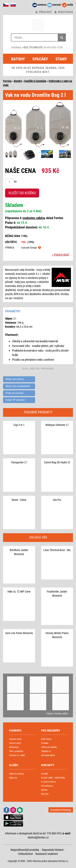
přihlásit (44, 12)
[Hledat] (62, 37)
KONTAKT (57, 5)
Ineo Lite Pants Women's (19, 633)
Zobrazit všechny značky (57, 714)
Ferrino (7, 81)
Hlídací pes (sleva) (15, 379)
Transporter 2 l (19, 462)
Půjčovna (13, 778)
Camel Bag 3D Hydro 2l (57, 462)
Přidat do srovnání (14, 393)
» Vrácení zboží (60, 255)
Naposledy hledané (53, 850)
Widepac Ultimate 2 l (57, 425)
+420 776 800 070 (32, 47)
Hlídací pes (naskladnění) (18, 386)
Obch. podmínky (16, 751)
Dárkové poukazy (17, 774)
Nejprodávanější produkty (25, 850)
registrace (64, 12)
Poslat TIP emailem (15, 400)
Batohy (18, 59)
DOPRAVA (42, 5)
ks (15, 181)
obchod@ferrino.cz (38, 837)
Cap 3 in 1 (19, 425)
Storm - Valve (19, 500)
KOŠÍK (70, 5)
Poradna (45, 743)
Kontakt (44, 774)
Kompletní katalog (61, 810)
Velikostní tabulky (49, 747)
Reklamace (14, 747)
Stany (61, 59)
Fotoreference (47, 786)
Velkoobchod (25, 854)
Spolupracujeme (48, 755)
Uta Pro (57, 500)
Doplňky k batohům (35, 81)
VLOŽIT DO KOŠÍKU (22, 193)
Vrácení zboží (15, 743)
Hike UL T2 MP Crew (19, 592)
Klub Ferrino (46, 739)
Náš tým (45, 794)
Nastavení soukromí (47, 854)
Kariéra (44, 790)
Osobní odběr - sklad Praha (53, 778)
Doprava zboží (15, 739)
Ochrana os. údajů (17, 755)
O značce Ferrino (49, 782)
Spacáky (40, 59)
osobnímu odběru (34, 218)
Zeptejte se (46, 751)
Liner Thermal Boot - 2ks (57, 550)
